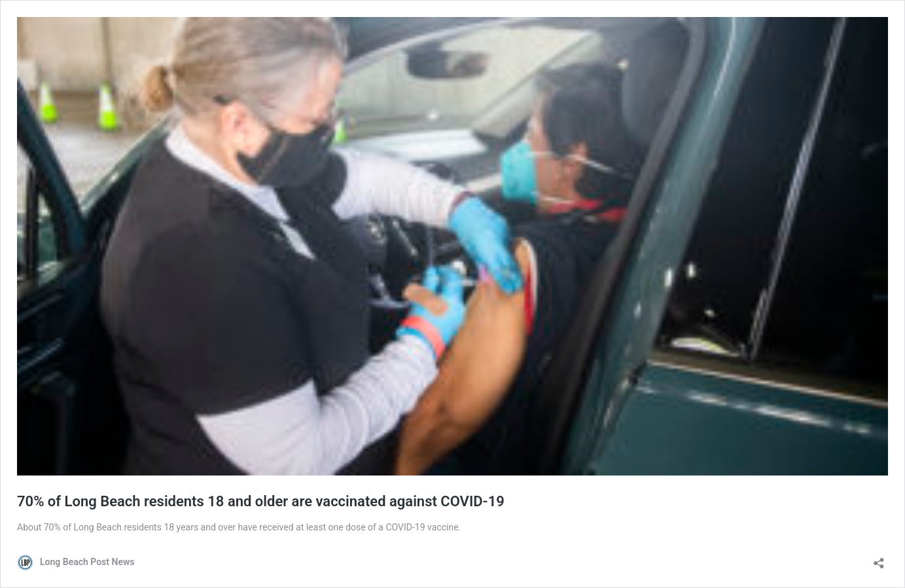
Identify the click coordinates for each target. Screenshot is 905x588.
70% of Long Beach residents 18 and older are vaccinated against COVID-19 (261, 501)
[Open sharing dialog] (879, 559)
